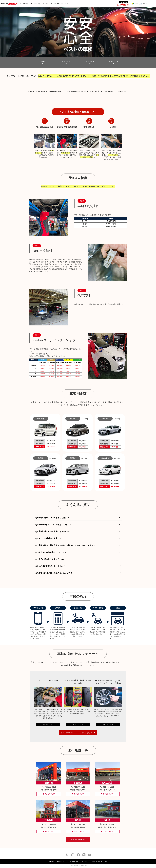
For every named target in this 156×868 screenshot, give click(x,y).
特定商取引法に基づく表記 (99, 861)
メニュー (46, 4)
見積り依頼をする (78, 840)
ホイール (36, 4)
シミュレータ (59, 4)
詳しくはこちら (48, 724)
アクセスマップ (49, 794)
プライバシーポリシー (72, 861)
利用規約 (60, 861)
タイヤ (24, 4)
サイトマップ (85, 861)
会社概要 (51, 861)
